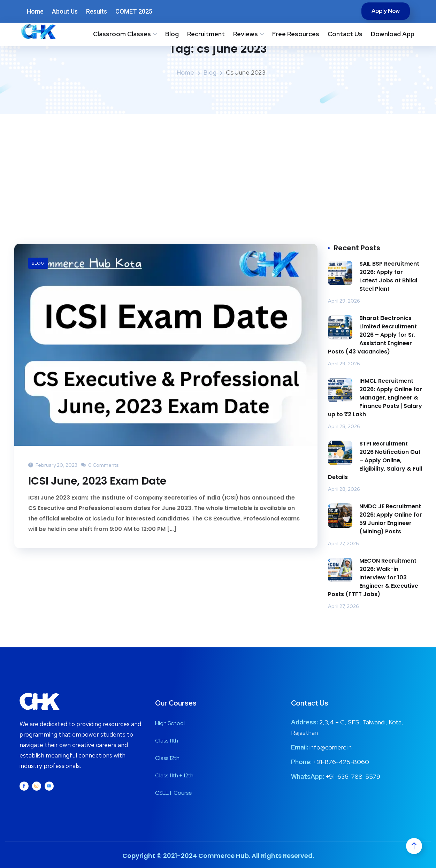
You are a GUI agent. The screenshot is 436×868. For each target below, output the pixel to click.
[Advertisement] (218, 166)
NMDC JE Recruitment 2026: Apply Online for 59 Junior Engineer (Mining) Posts (391, 519)
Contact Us (345, 34)
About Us (65, 11)
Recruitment (206, 34)
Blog (172, 34)
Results (97, 11)
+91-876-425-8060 (341, 762)
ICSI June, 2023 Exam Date (97, 481)
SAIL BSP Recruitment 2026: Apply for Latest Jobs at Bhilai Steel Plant (389, 276)
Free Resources (296, 34)
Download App (393, 34)
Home (35, 11)
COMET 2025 (134, 11)
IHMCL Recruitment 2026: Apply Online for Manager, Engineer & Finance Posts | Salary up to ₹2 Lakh (375, 398)
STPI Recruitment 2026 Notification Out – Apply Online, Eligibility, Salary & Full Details (375, 460)
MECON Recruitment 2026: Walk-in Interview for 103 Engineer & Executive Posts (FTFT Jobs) (373, 577)
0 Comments (100, 465)
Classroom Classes (122, 34)
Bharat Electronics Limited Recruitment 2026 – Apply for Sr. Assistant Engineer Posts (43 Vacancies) (372, 335)
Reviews (246, 34)
